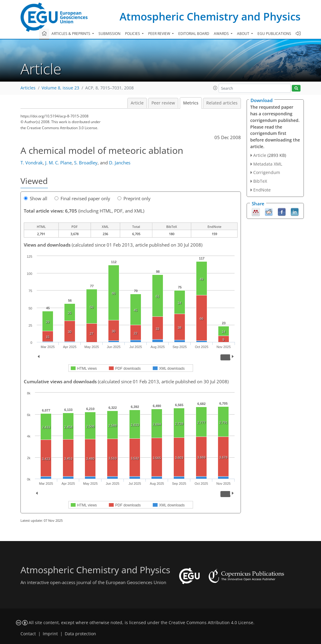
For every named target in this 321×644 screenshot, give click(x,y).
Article (137, 103)
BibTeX (260, 181)
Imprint (50, 634)
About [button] (244, 34)
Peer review (163, 103)
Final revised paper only (82, 198)
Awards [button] (222, 34)
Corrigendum (267, 172)
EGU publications (274, 34)
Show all (36, 198)
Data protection (80, 634)
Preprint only (134, 198)
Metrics (191, 103)
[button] (215, 88)
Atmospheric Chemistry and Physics (210, 16)
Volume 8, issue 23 (60, 88)
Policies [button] (133, 34)
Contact (28, 634)
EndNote (262, 190)
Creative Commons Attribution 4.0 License (211, 623)
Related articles (222, 103)
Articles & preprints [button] (71, 34)
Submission (109, 34)
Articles (28, 88)
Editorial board (194, 34)
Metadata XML (268, 164)
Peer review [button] (160, 34)
